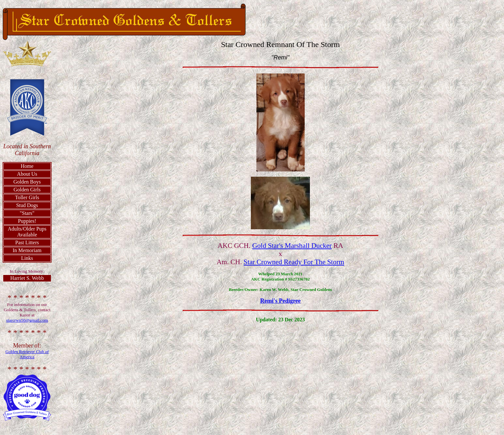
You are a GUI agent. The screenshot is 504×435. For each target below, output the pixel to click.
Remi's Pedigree (280, 301)
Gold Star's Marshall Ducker (292, 246)
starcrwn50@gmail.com (27, 320)
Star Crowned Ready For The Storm (294, 262)
